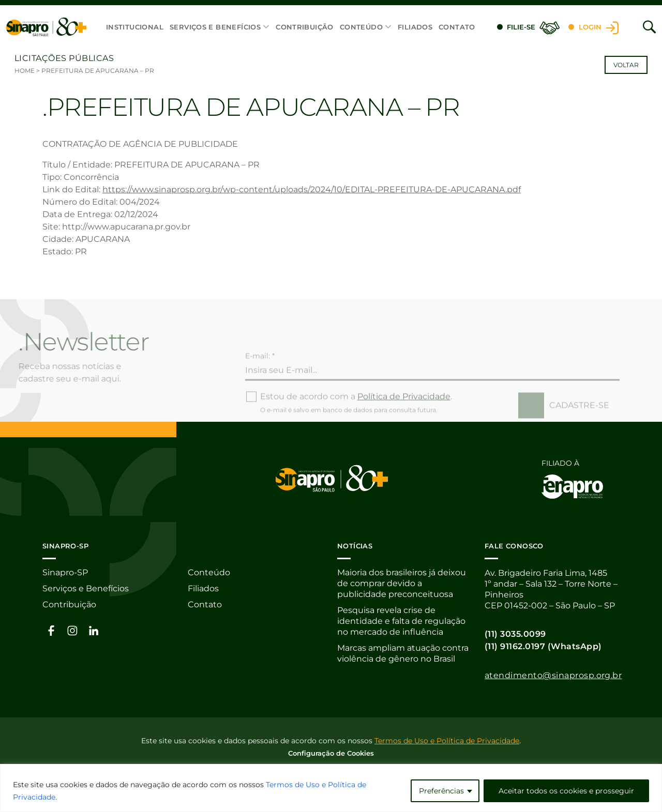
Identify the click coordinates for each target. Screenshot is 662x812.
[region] (331, 788)
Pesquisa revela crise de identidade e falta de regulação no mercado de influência (401, 622)
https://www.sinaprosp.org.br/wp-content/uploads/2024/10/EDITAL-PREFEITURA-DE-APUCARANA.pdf (312, 189)
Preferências (441, 791)
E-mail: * (260, 372)
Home (25, 71)
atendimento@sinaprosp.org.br (553, 675)
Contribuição (305, 27)
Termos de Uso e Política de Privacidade (447, 740)
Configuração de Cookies (331, 753)
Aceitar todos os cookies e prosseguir (566, 791)
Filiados (415, 27)
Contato (457, 27)
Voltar (626, 65)
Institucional (135, 27)
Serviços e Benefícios (215, 27)
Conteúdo (361, 27)
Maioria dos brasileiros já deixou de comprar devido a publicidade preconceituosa (402, 584)
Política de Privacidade (404, 412)
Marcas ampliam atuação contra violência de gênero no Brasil (403, 654)
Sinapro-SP (65, 573)
